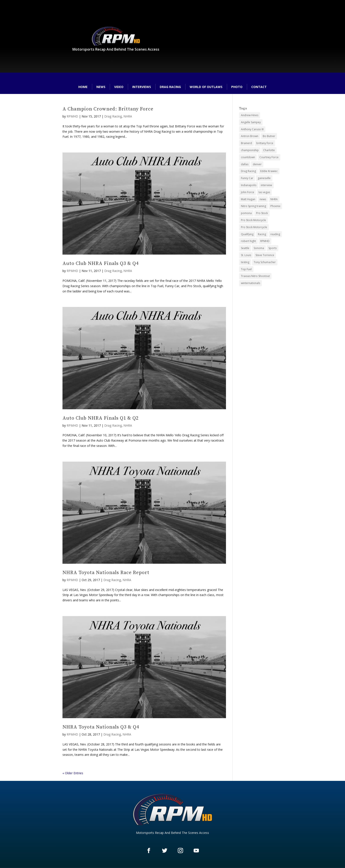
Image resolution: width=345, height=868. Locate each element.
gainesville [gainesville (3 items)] (264, 178)
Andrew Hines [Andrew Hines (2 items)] (250, 115)
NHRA (128, 116)
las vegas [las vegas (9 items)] (264, 192)
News (101, 87)
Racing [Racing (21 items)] (262, 234)
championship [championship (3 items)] (250, 150)
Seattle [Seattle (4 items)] (245, 248)
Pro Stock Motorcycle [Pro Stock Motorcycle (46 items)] (254, 227)
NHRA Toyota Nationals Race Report (106, 573)
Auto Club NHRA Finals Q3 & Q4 (101, 263)
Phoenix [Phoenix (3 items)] (275, 206)
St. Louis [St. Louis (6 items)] (246, 255)
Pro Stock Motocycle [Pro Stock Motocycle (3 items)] (253, 220)
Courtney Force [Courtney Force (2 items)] (269, 157)
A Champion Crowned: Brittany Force (108, 109)
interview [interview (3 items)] (266, 185)
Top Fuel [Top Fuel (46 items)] (246, 269)
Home (83, 87)
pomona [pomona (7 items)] (246, 213)
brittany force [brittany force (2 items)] (265, 143)
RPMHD (72, 116)
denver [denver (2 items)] (257, 164)
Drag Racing (170, 87)
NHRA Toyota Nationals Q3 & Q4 (101, 727)
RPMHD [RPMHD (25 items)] (265, 241)
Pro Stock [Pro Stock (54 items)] (262, 213)
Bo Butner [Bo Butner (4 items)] (269, 136)
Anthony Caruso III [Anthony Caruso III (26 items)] (252, 129)
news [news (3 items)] (263, 199)
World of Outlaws (206, 87)
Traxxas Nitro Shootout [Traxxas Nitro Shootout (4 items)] (255, 276)
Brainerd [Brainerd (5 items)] (246, 143)
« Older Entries (73, 773)
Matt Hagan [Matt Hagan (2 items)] (248, 199)
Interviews (142, 87)
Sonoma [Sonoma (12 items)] (259, 248)
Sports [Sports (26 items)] (273, 248)
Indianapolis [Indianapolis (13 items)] (249, 185)
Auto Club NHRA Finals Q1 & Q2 (101, 418)
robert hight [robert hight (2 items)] (248, 241)
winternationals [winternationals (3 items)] (250, 283)
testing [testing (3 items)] (245, 262)
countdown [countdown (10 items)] (248, 157)
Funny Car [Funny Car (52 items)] (247, 178)
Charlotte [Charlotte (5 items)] (269, 150)
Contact (259, 87)
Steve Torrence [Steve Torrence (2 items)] (265, 255)
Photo (237, 87)
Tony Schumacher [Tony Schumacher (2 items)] (265, 262)
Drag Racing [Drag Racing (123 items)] (248, 171)
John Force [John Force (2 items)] (248, 192)
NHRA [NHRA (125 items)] (274, 199)
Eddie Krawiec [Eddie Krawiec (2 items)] (269, 171)
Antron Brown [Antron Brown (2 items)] (250, 136)
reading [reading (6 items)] (275, 234)
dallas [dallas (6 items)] (245, 164)
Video (119, 87)
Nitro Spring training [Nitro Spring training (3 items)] (253, 206)
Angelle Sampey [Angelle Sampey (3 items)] (251, 122)
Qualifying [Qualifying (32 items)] (247, 234)
